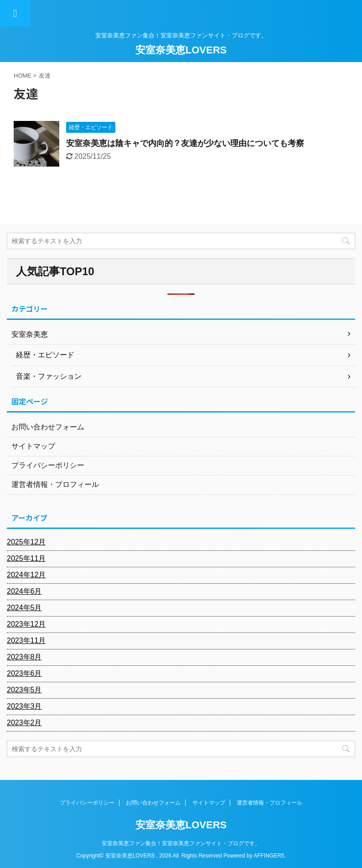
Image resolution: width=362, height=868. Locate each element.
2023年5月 (24, 690)
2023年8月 (24, 657)
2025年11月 (26, 558)
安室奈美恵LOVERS (181, 50)
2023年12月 (26, 624)
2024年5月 (24, 608)
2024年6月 (24, 591)
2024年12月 (26, 575)
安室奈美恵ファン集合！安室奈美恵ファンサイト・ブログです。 (181, 843)
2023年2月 (24, 723)
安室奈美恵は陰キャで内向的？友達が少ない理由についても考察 (185, 143)
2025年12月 (26, 542)
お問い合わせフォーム (48, 427)
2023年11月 (26, 641)
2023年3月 (24, 706)
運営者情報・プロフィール (55, 484)
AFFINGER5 (269, 856)
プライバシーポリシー (48, 465)
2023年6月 (24, 673)
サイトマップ (33, 446)
